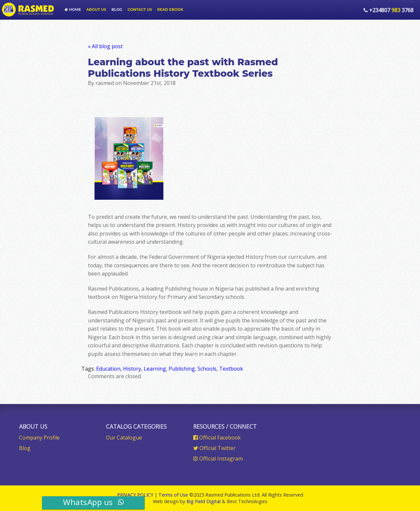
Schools (207, 369)
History (132, 369)
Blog (117, 10)
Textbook (231, 369)
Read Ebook (170, 10)
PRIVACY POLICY (135, 495)
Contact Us (140, 10)
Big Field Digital (203, 501)
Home (73, 10)
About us (96, 10)
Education (108, 369)
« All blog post (105, 46)
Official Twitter (214, 448)
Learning (155, 369)
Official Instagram (218, 459)
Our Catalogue (124, 438)
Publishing (182, 369)
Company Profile (39, 438)
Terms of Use (173, 495)
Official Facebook (217, 438)
